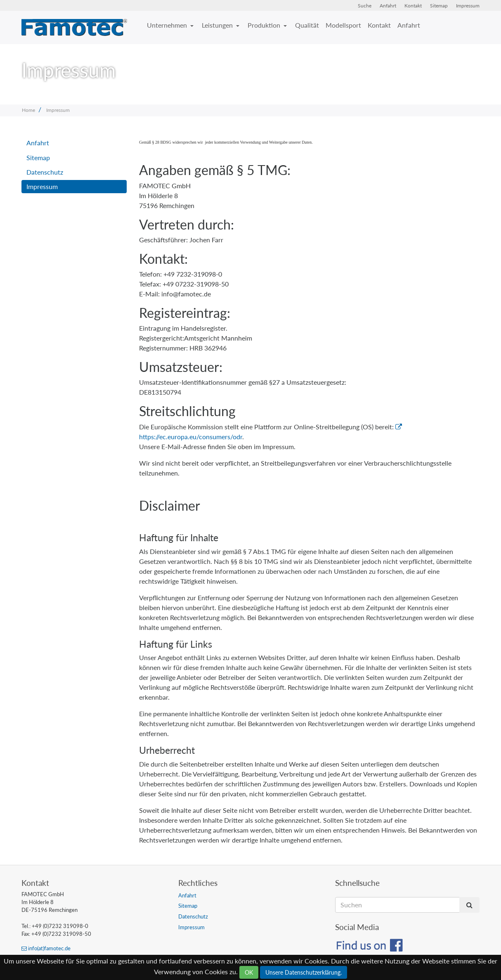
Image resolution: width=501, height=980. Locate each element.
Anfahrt (388, 6)
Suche (365, 6)
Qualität (307, 25)
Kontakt (413, 6)
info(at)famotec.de (46, 948)
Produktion (265, 25)
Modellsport (343, 25)
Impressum (468, 6)
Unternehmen (168, 25)
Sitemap (439, 6)
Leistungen (218, 25)
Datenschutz (45, 172)
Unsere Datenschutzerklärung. (304, 972)
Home (28, 110)
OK (249, 972)
